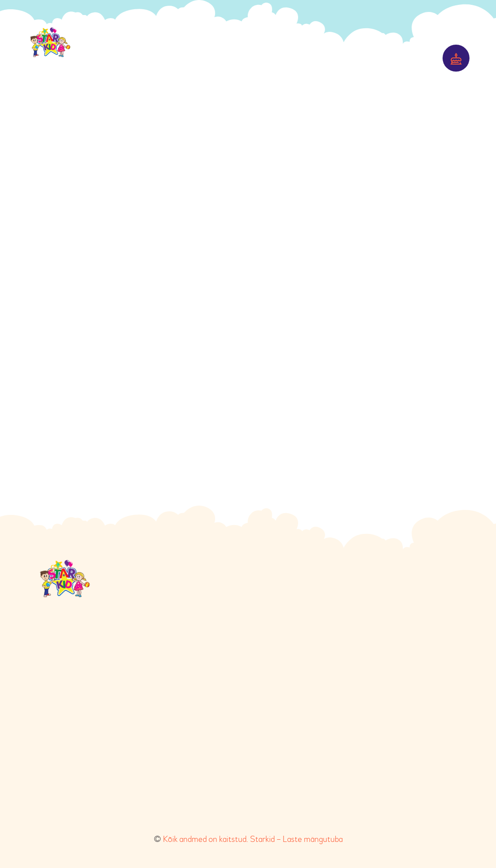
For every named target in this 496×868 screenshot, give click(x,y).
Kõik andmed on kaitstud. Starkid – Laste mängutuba (253, 839)
